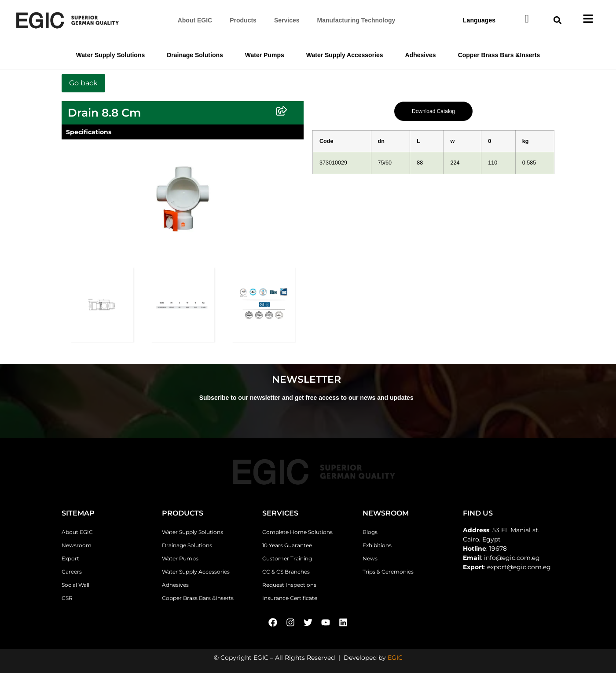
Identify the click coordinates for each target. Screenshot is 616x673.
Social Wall (75, 585)
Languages (479, 20)
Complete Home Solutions (297, 532)
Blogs (370, 532)
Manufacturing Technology (356, 20)
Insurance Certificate (290, 598)
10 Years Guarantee (287, 545)
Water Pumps (265, 55)
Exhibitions (377, 545)
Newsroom (77, 545)
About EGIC (195, 20)
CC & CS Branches (286, 572)
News (370, 558)
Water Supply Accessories (345, 55)
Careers (72, 572)
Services (287, 20)
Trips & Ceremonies (388, 572)
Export (70, 558)
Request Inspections (289, 585)
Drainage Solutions (195, 55)
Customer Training (287, 558)
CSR (67, 598)
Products (243, 20)
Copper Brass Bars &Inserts (499, 55)
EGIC (395, 658)
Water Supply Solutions (111, 55)
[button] (558, 20)
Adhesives (421, 55)
